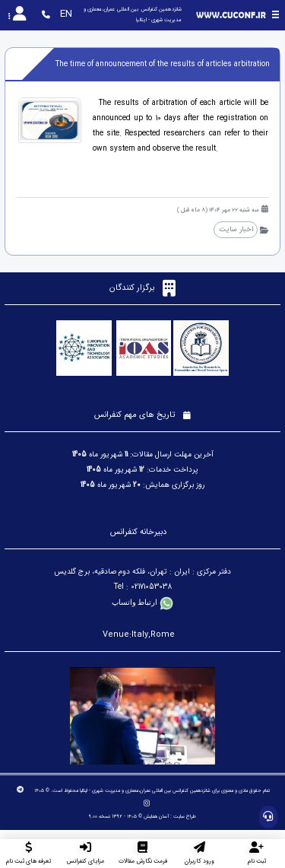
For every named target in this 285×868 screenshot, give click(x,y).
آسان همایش (156, 816)
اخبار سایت (236, 229)
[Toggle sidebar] (275, 15)
